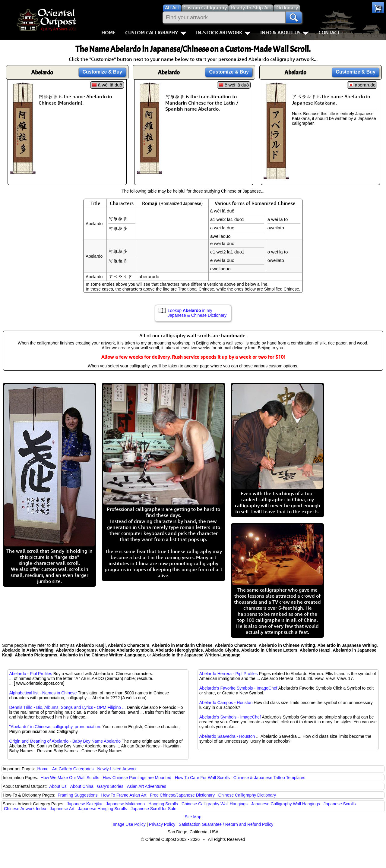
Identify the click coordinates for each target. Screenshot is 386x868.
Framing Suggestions (78, 795)
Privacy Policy (162, 824)
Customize (102, 72)
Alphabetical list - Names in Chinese (43, 693)
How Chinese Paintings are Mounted (137, 778)
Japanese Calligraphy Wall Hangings (286, 804)
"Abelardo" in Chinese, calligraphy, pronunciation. (55, 727)
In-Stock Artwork (223, 33)
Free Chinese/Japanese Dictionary (182, 795)
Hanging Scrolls (163, 804)
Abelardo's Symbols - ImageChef (230, 717)
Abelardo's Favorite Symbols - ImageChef (238, 688)
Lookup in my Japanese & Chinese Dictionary (197, 313)
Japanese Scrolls (340, 804)
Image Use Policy (129, 824)
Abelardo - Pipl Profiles (30, 674)
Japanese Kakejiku (85, 804)
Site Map (193, 817)
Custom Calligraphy (156, 33)
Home (108, 33)
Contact (329, 33)
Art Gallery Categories (73, 769)
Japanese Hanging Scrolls (103, 809)
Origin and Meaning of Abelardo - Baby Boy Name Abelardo (65, 741)
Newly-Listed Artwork (117, 769)
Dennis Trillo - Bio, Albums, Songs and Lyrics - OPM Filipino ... (67, 707)
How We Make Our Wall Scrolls (70, 778)
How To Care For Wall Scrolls (202, 778)
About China (82, 786)
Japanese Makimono (125, 804)
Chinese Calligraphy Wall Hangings (215, 804)
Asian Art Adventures (147, 786)
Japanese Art (62, 809)
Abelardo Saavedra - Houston (227, 736)
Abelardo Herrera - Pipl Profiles (229, 674)
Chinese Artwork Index (25, 809)
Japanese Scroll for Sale (153, 809)
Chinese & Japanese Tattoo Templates (269, 778)
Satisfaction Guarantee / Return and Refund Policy (226, 824)
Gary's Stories (110, 786)
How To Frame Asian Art (124, 795)
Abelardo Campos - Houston (226, 703)
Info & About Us (285, 33)
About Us (58, 786)
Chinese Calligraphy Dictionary (247, 795)
